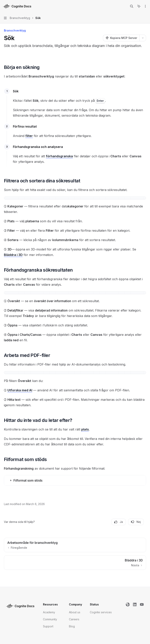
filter (29, 136)
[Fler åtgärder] (145, 6)
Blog (72, 626)
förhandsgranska (59, 156)
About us (75, 612)
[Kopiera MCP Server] (121, 38)
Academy (49, 612)
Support (48, 626)
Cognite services (101, 612)
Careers (74, 619)
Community (50, 619)
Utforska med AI (20, 390)
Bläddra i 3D (13, 255)
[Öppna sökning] (132, 6)
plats (85, 429)
